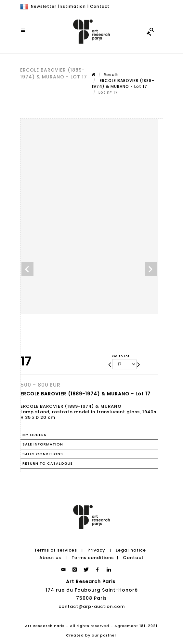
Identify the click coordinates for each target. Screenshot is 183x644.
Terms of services (56, 550)
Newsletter (44, 6)
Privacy (96, 550)
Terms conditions (93, 558)
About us (50, 558)
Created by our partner (91, 635)
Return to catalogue (48, 463)
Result (111, 75)
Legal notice (131, 550)
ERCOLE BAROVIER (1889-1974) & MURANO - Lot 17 (123, 83)
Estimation (73, 6)
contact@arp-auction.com (92, 606)
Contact (100, 6)
